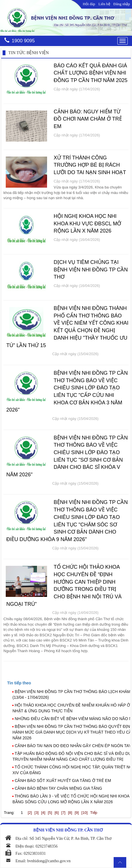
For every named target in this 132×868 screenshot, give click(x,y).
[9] (77, 813)
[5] (50, 813)
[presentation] (19, 683)
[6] (57, 813)
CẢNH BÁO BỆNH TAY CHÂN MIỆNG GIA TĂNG (58, 788)
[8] (70, 813)
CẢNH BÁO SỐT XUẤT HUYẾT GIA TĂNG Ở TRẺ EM (63, 781)
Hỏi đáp (89, 4)
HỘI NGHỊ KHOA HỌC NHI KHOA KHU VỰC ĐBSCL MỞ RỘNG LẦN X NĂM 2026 (87, 223)
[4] (43, 813)
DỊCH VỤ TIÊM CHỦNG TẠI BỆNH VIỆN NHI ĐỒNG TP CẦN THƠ (91, 270)
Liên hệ (104, 4)
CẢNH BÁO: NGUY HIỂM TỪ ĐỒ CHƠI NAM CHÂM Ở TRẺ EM (88, 119)
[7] (63, 813)
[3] (36, 813)
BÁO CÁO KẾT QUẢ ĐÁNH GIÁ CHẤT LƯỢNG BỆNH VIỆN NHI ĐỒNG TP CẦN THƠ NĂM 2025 (91, 73)
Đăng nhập (122, 4)
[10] (85, 813)
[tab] (69, 683)
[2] (30, 813)
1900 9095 (23, 41)
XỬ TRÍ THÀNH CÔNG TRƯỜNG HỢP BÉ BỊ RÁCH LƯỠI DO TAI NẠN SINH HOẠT (90, 165)
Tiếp (94, 813)
